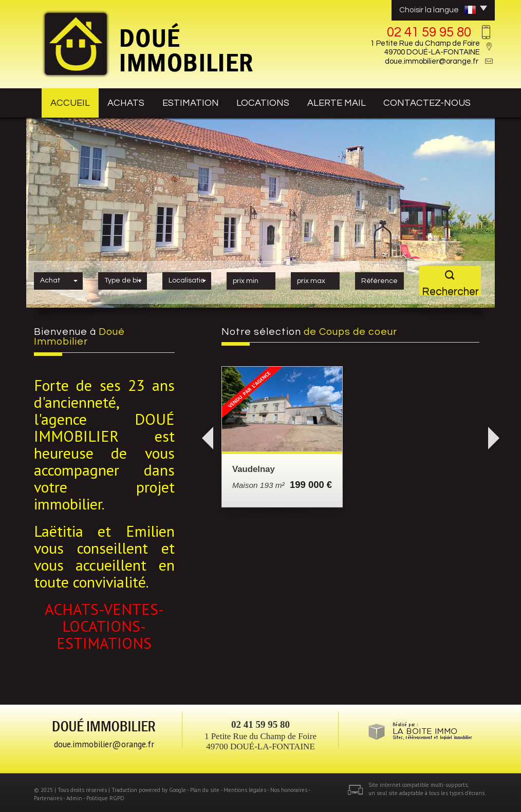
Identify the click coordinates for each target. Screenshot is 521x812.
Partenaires (48, 795)
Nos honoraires (289, 787)
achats (130, 101)
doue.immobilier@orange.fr (432, 61)
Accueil (66, 101)
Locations (273, 101)
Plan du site (205, 787)
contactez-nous (438, 101)
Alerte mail (349, 101)
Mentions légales (245, 787)
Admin (74, 795)
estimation (199, 101)
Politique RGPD (105, 795)
